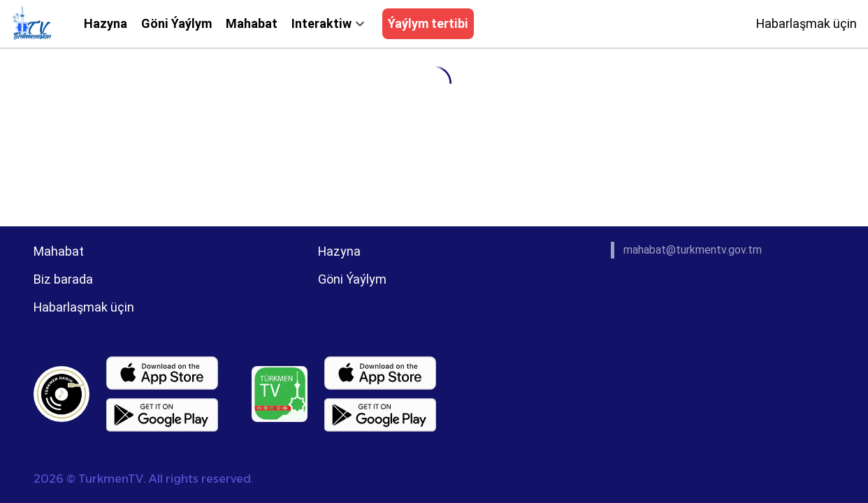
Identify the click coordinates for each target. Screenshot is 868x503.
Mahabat (252, 23)
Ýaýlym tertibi (428, 23)
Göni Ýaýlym (176, 23)
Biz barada (63, 279)
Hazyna (106, 23)
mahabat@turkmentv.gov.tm (693, 250)
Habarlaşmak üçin (806, 23)
